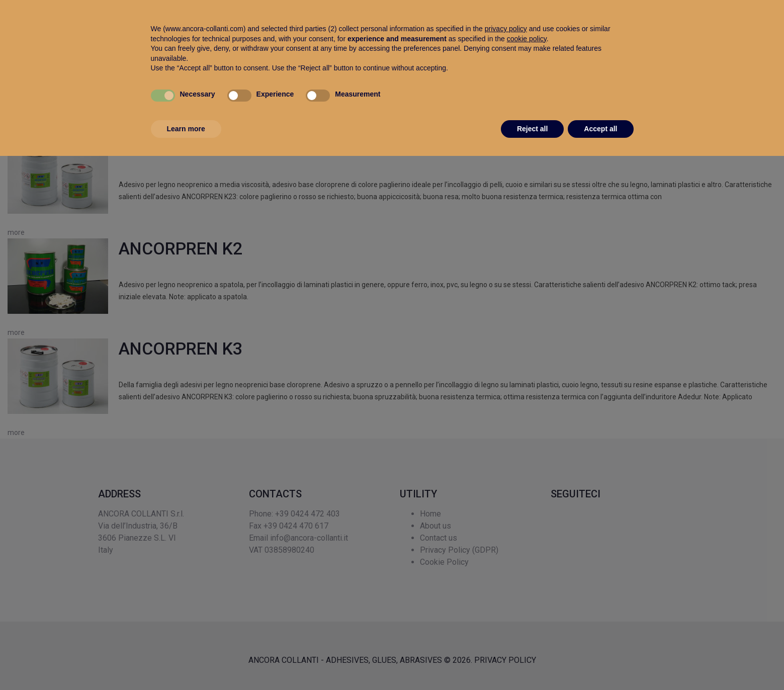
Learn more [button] (186, 662)
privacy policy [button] (506, 563)
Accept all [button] (600, 662)
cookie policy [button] (527, 572)
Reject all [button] (532, 662)
